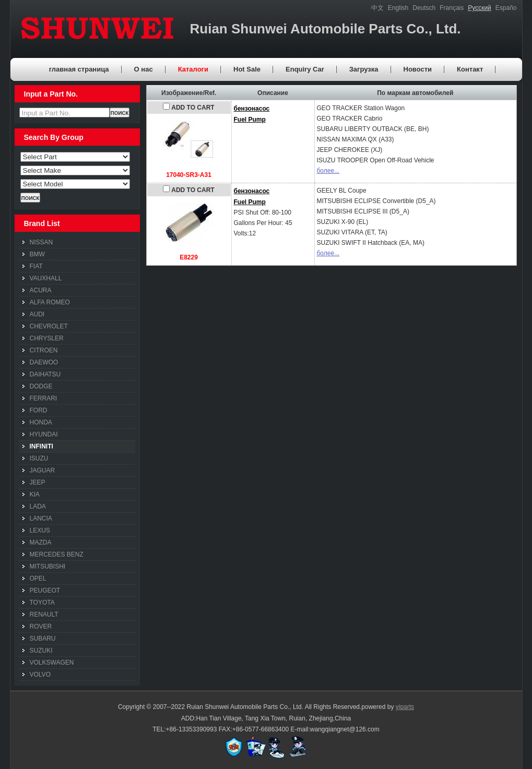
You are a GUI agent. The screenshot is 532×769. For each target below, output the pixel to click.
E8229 (189, 257)
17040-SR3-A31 (189, 175)
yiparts (405, 707)
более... (328, 171)
